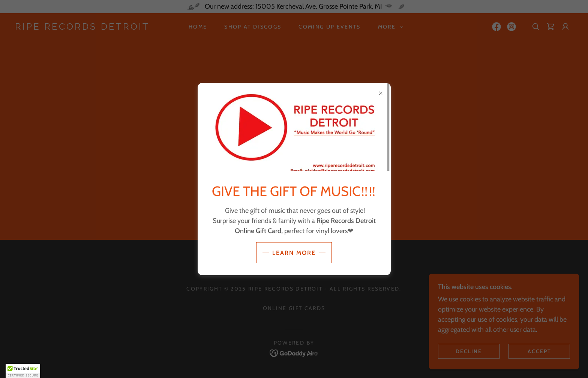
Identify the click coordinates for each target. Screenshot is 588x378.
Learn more (294, 253)
